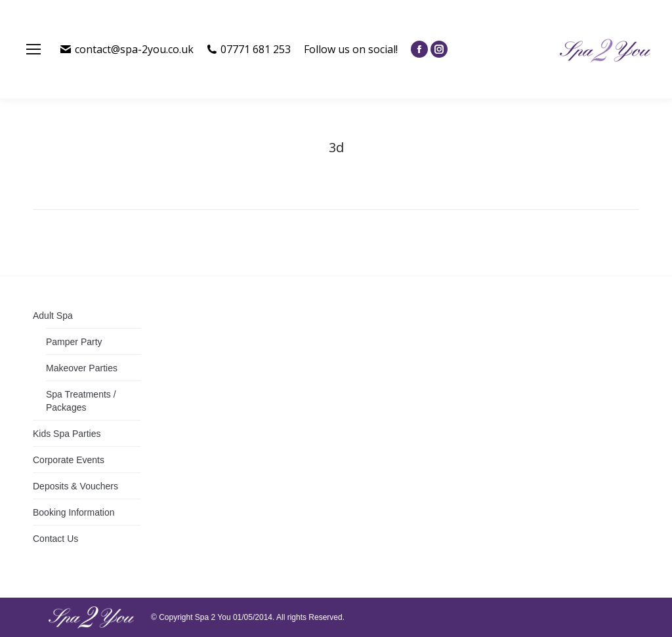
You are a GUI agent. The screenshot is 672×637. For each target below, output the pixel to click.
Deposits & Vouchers (75, 486)
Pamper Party (74, 342)
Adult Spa (53, 316)
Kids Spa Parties (67, 434)
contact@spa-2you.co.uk (127, 49)
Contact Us (55, 539)
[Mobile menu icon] (33, 49)
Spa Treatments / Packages (81, 401)
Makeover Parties (82, 368)
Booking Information (74, 512)
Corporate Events (69, 460)
